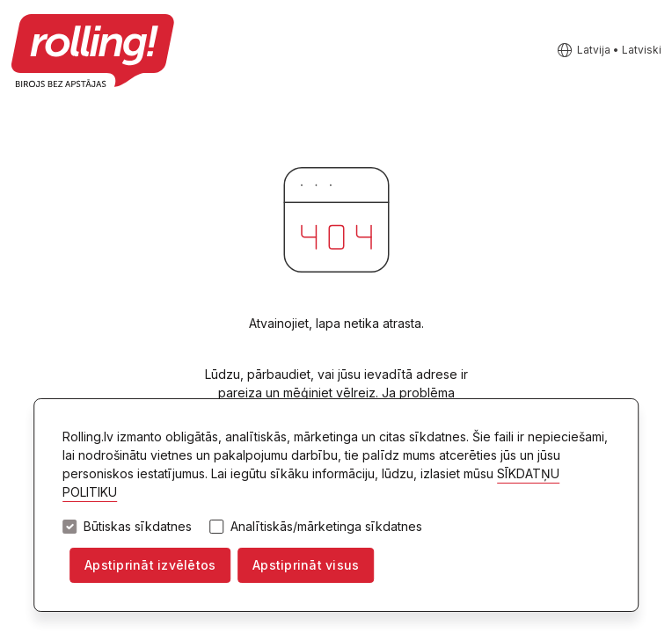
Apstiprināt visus (306, 565)
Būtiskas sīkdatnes (138, 527)
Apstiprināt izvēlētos (150, 565)
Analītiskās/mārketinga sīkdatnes (326, 527)
